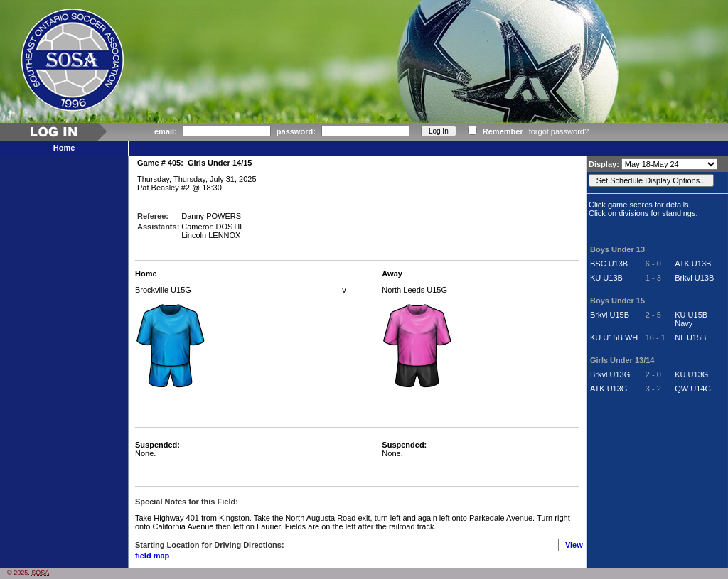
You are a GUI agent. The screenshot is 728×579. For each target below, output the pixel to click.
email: (166, 131)
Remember (503, 131)
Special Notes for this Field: (187, 502)
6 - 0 (653, 264)
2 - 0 (653, 374)
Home (64, 148)
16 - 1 (655, 337)
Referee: (153, 216)
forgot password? (559, 131)
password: (296, 131)
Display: (605, 164)
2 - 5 (653, 315)
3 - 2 (653, 389)
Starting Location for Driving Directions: (210, 545)
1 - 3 (653, 278)
